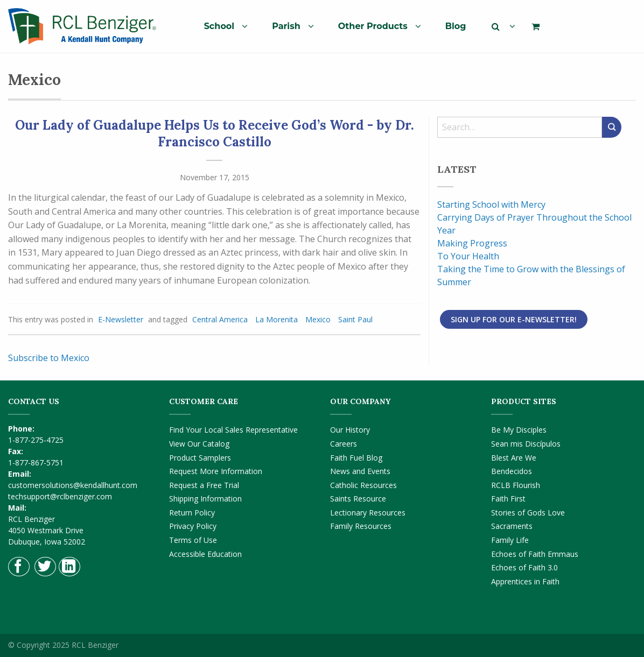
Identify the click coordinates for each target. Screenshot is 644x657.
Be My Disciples (519, 430)
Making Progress (472, 243)
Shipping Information (205, 499)
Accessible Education (205, 554)
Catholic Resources (363, 485)
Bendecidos (512, 471)
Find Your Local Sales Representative (233, 430)
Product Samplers (200, 458)
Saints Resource (358, 499)
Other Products (373, 26)
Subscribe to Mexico (49, 358)
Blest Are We (514, 458)
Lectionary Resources (368, 513)
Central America (220, 319)
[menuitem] (222, 26)
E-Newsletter (121, 319)
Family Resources (361, 526)
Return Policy (192, 513)
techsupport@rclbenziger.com (60, 496)
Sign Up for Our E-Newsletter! (514, 319)
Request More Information (216, 471)
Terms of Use (193, 540)
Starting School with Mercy (491, 204)
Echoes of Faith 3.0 (524, 567)
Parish (286, 26)
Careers (344, 444)
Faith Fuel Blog (356, 458)
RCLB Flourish (516, 485)
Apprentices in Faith (525, 581)
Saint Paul (355, 319)
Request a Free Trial (204, 485)
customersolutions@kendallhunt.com (73, 485)
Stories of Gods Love (528, 513)
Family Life (510, 540)
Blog (456, 26)
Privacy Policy (193, 526)
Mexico (318, 319)
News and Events (360, 471)
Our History (350, 430)
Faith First (508, 499)
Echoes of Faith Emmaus (535, 554)
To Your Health (468, 256)
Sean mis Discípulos (526, 444)
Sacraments (512, 526)
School (219, 26)
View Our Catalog (199, 444)
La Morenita (276, 319)
